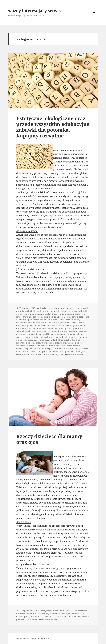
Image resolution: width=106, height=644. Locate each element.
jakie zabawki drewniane (30, 269)
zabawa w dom (52, 337)
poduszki (20, 619)
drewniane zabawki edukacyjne (41, 314)
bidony (29, 614)
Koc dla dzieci (24, 522)
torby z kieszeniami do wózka (33, 564)
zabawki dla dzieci (75, 340)
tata (27, 619)
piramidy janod (65, 328)
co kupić (45, 614)
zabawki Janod (73, 349)
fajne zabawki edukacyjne (59, 323)
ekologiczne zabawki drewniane (31, 323)
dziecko (43, 308)
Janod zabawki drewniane (39, 325)
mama (65, 616)
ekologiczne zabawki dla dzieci (65, 320)
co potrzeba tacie (76, 614)
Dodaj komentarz (75, 354)
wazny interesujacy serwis (34, 11)
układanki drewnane (78, 331)
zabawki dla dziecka (25, 343)
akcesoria (73, 611)
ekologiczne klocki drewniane (36, 320)
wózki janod (48, 334)
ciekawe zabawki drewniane (55, 311)
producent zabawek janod (37, 331)
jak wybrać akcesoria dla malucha (40, 616)
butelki (36, 614)
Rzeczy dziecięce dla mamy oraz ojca (49, 439)
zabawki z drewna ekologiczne (49, 354)
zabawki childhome (56, 340)
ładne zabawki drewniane (45, 328)
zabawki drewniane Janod (28, 346)
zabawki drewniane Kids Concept (56, 346)
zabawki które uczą (57, 351)
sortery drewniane (59, 331)
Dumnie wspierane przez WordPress (33, 638)
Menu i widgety (94, 16)
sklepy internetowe (56, 308)
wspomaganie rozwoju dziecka (69, 334)
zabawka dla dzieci (69, 337)
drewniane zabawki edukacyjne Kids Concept (43, 317)
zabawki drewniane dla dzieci (68, 343)
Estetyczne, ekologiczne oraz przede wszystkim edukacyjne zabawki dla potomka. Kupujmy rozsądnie (53, 127)
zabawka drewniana (37, 340)
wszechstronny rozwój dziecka (30, 337)
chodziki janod (34, 311)
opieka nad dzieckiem (79, 616)
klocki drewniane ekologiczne (66, 325)
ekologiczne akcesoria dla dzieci (34, 189)
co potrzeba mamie (58, 614)
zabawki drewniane (45, 343)
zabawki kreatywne (38, 351)
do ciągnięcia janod (27, 231)
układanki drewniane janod (29, 334)
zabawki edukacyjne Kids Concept (49, 349)
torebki (34, 619)
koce (59, 616)
